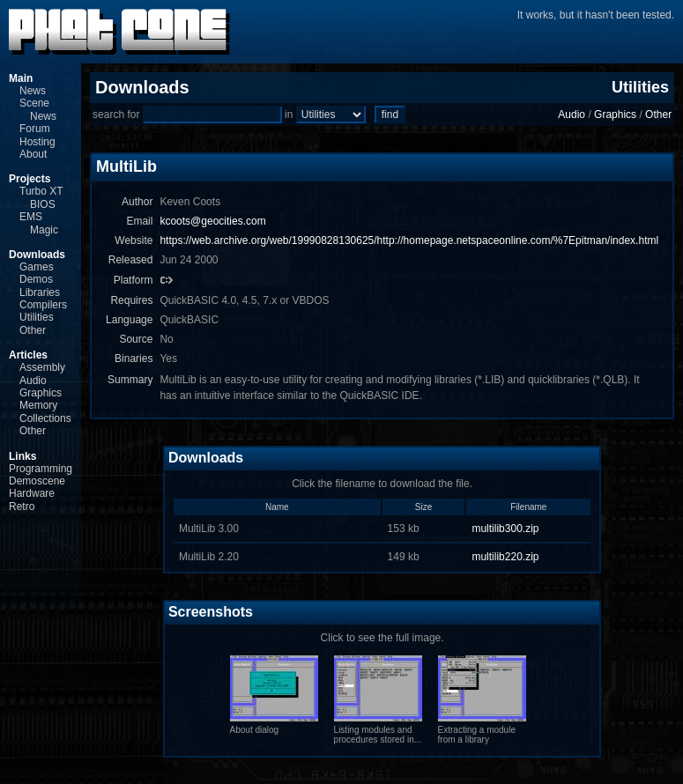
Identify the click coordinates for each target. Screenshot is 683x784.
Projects (30, 179)
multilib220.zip (505, 557)
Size (423, 507)
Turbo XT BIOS (41, 197)
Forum (35, 129)
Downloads (37, 255)
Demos (36, 279)
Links (22, 456)
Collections (45, 418)
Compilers (43, 305)
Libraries (40, 292)
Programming (41, 469)
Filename (528, 507)
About (33, 154)
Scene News (38, 109)
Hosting (37, 142)
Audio (33, 381)
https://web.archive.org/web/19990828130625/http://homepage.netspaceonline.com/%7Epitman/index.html (409, 240)
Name (277, 507)
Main (21, 78)
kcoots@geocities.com (212, 221)
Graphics (41, 393)
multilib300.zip (505, 529)
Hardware (32, 493)
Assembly (42, 367)
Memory (38, 405)
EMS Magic (39, 223)
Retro (22, 507)
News (33, 91)
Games (37, 267)
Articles (28, 355)
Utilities (37, 317)
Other (33, 330)
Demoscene (37, 481)
